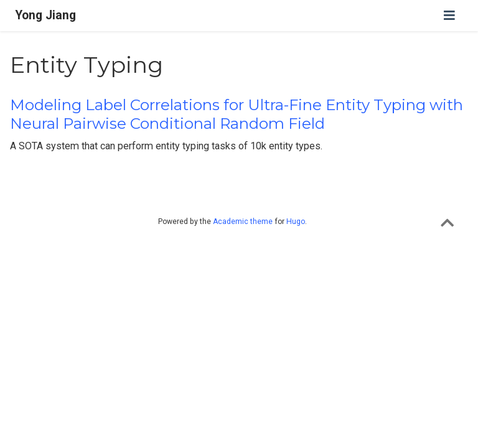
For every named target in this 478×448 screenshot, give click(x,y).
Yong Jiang (45, 15)
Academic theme (243, 222)
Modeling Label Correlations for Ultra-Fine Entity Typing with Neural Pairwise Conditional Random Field (237, 114)
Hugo (296, 222)
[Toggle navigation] (449, 16)
